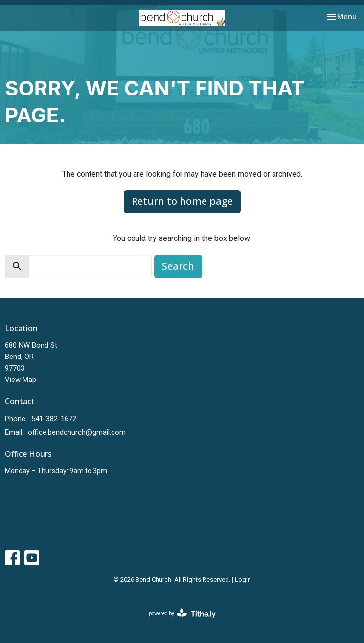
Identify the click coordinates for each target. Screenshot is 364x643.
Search (178, 266)
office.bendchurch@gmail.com (77, 432)
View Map (21, 380)
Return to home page (182, 201)
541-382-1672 (54, 419)
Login (243, 580)
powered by (182, 613)
